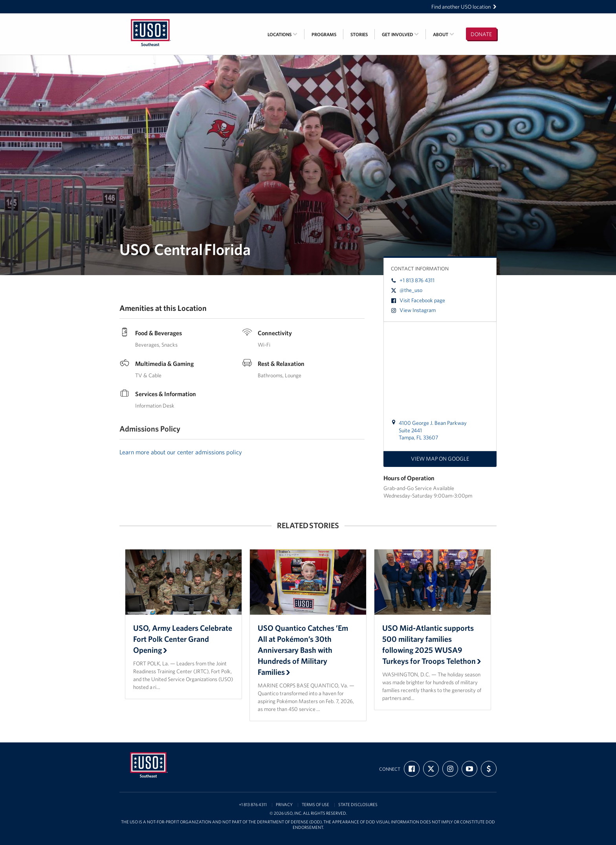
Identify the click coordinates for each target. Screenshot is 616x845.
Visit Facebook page (418, 300)
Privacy (284, 805)
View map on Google (440, 459)
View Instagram (413, 310)
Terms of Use (315, 805)
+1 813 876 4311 (413, 280)
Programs (324, 34)
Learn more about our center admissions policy (181, 452)
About (444, 34)
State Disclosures (358, 805)
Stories (359, 34)
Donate (481, 34)
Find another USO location (464, 7)
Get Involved (400, 34)
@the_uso (407, 290)
